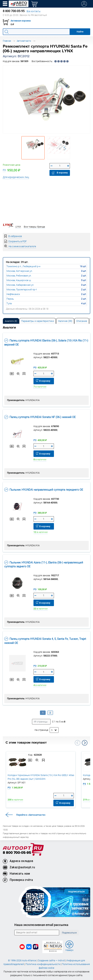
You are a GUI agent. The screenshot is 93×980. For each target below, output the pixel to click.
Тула (9, 303)
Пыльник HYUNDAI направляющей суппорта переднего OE (44, 490)
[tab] (11, 321)
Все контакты (34, 11)
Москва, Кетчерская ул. (20, 271)
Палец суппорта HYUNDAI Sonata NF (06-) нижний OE (40, 417)
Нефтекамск (13, 294)
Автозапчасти (24, 41)
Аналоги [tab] (11, 321)
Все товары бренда (34, 227)
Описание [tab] (82, 321)
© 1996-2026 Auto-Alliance (22, 960)
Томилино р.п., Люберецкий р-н (23, 266)
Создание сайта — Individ (51, 960)
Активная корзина (21, 21)
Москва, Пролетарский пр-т (22, 290)
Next (85, 743)
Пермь (10, 299)
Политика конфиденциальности (43, 964)
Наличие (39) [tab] (65, 321)
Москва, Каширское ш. (19, 280)
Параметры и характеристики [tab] (38, 321)
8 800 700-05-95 (17, 853)
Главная (7, 41)
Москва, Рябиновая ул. (19, 276)
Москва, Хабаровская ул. (20, 285)
